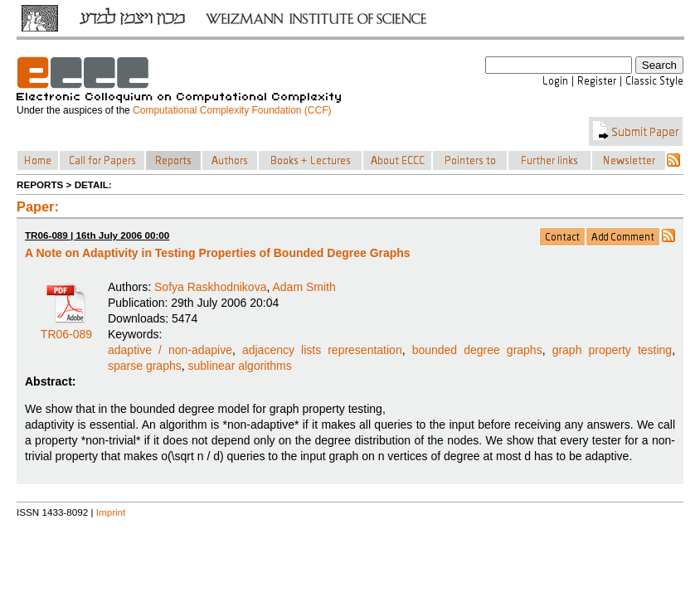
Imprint (111, 512)
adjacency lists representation (322, 350)
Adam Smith (304, 287)
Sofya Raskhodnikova (210, 287)
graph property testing (612, 350)
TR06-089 (66, 328)
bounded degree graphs (477, 350)
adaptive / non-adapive (170, 350)
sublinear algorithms (240, 366)
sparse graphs (145, 366)
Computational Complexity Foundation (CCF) (232, 110)
